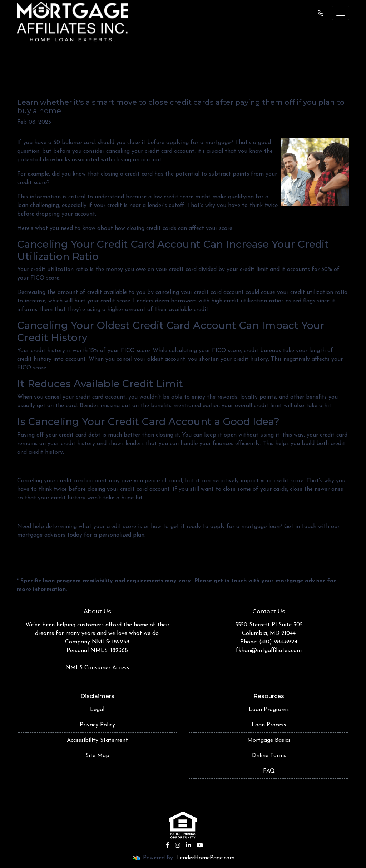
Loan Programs (269, 710)
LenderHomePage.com (205, 858)
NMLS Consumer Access (97, 668)
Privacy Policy (97, 725)
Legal (97, 710)
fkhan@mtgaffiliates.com (269, 651)
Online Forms (269, 756)
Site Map (97, 756)
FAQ (269, 771)
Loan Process (269, 725)
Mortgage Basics (269, 740)
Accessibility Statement (97, 740)
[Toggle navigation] (341, 13)
